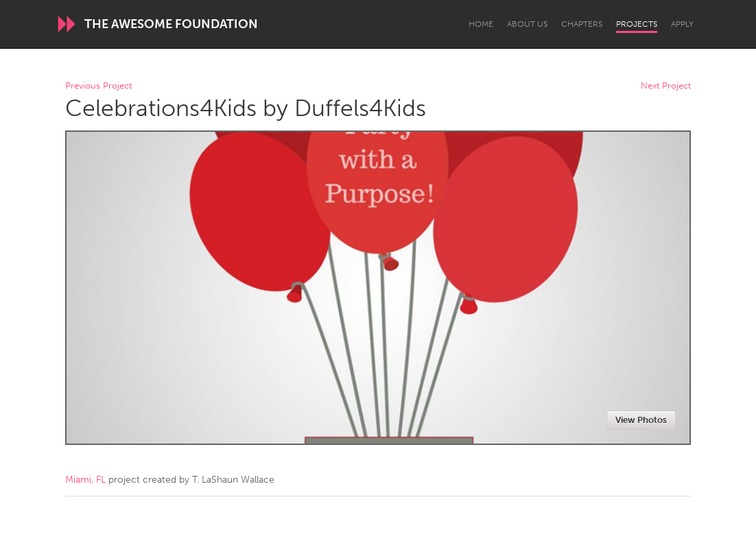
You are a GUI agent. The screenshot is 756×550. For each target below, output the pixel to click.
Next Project (666, 86)
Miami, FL (85, 480)
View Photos (641, 420)
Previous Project (98, 86)
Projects (637, 24)
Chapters (582, 24)
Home (481, 24)
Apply (682, 24)
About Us (527, 24)
